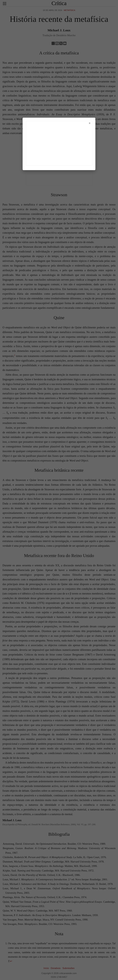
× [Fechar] (90, 123)
